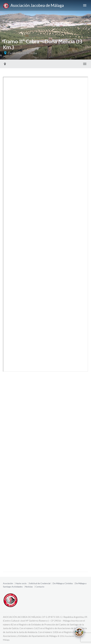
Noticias (29, 587)
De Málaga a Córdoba (22, 53)
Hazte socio (21, 583)
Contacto (40, 587)
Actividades (17, 587)
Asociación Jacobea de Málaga (33, 6)
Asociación (8, 583)
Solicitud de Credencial (40, 583)
